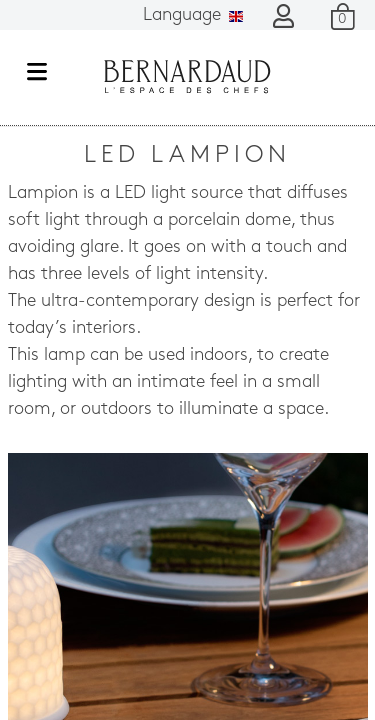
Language (193, 15)
